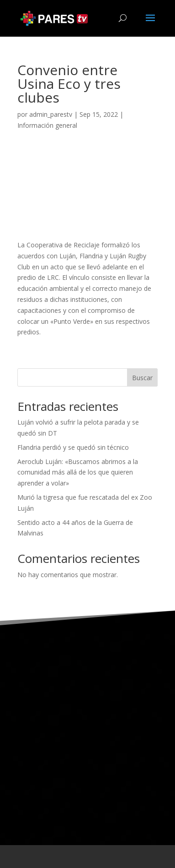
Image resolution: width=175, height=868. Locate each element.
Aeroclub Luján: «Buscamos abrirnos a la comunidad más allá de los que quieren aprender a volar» (78, 472)
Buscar (142, 378)
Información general (47, 125)
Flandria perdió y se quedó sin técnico (73, 447)
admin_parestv (51, 114)
